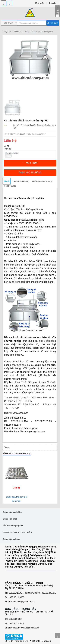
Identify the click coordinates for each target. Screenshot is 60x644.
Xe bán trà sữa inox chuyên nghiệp (39, 32)
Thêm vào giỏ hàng (30, 173)
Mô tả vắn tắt (10, 186)
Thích (7, 134)
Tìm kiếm (53, 23)
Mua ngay (30, 163)
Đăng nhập (39, 3)
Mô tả (7, 181)
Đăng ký (53, 3)
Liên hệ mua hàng (21, 181)
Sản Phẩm (18, 32)
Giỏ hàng (57, 11)
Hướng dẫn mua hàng (42, 181)
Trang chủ (7, 32)
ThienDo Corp (21, 641)
